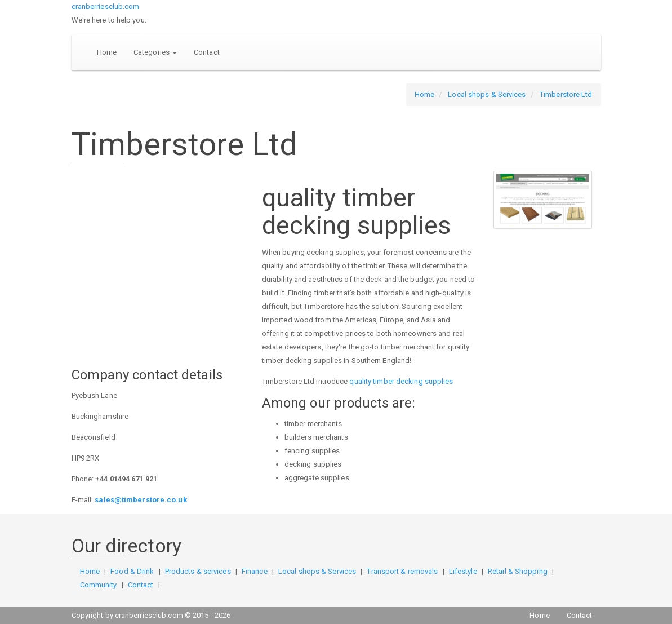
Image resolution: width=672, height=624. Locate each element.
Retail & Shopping (518, 571)
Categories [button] (155, 52)
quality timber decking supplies (401, 381)
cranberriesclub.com (106, 6)
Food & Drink (132, 571)
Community (99, 585)
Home (107, 52)
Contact (207, 52)
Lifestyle (463, 571)
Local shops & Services (487, 94)
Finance (255, 571)
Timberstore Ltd (566, 94)
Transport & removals (402, 571)
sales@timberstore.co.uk (141, 500)
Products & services (198, 571)
